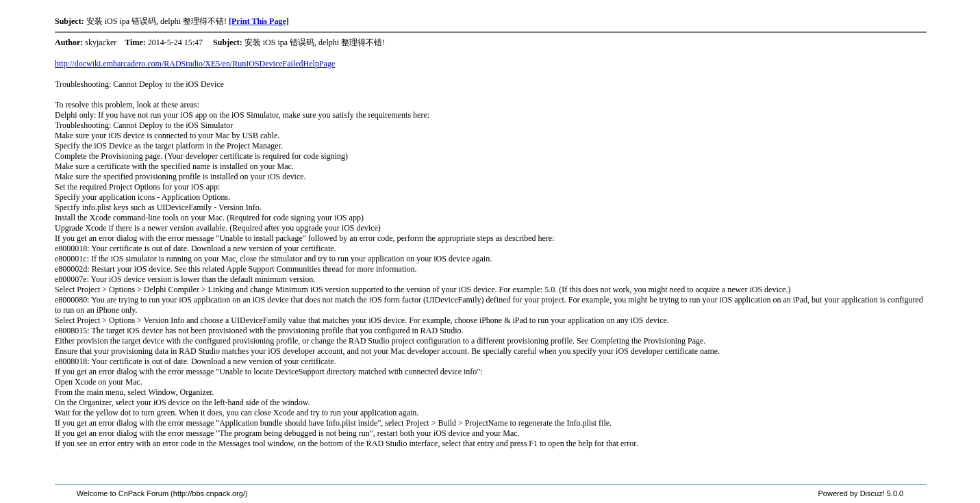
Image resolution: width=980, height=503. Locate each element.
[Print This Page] (259, 21)
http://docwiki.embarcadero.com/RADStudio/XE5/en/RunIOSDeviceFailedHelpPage (195, 64)
